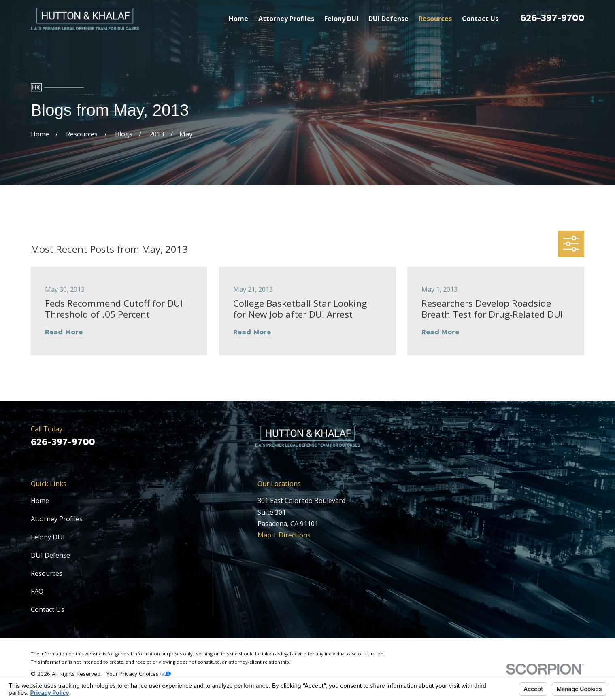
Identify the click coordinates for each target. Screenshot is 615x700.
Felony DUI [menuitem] (341, 19)
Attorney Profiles (57, 519)
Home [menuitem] (238, 19)
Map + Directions (284, 535)
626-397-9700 (552, 18)
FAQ (37, 591)
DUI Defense (50, 555)
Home (40, 501)
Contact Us (48, 609)
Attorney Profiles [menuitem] (286, 19)
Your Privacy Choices (139, 674)
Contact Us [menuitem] (480, 19)
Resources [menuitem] (435, 19)
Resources (47, 573)
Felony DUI (48, 537)
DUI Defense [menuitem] (388, 19)
